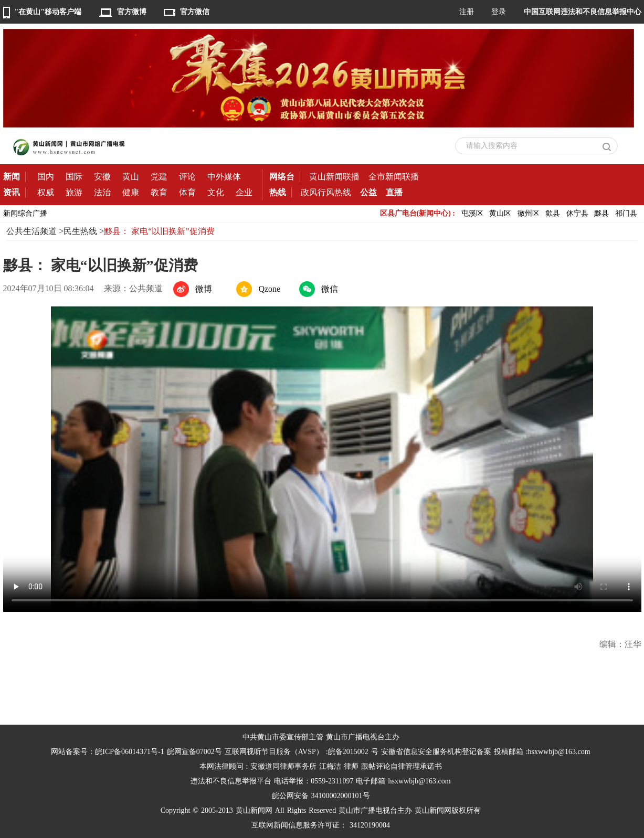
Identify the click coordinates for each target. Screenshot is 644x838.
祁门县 (626, 213)
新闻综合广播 (25, 213)
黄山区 (500, 213)
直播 (394, 192)
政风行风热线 (326, 192)
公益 (368, 192)
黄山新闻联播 (334, 177)
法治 (102, 192)
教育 (159, 192)
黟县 (601, 213)
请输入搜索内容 (492, 146)
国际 (74, 177)
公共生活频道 (31, 231)
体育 (187, 192)
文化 (216, 192)
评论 (187, 177)
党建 (159, 177)
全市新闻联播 (394, 177)
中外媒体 (224, 177)
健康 (131, 192)
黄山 (131, 177)
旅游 (74, 192)
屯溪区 (472, 213)
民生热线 (80, 231)
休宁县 (577, 213)
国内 (46, 177)
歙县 (553, 213)
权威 (46, 192)
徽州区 (529, 213)
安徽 (102, 177)
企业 (244, 192)
